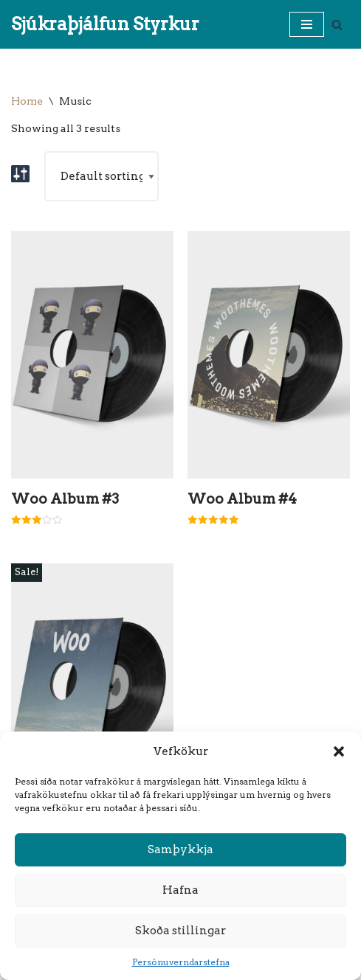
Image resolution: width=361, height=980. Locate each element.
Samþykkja (180, 849)
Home (27, 101)
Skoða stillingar (180, 931)
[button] (339, 751)
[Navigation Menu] (307, 24)
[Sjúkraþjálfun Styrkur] (105, 24)
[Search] (337, 25)
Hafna (180, 890)
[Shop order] (102, 176)
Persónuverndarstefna (181, 962)
